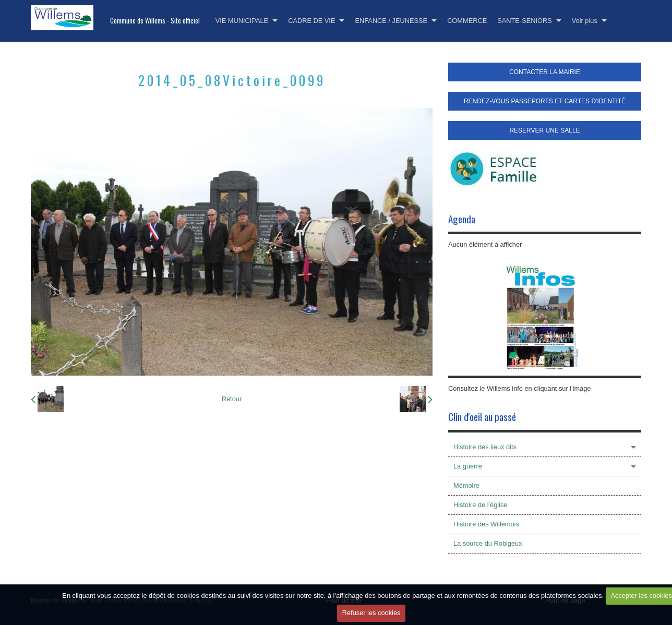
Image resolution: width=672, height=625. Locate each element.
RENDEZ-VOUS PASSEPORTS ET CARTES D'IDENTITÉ (545, 101)
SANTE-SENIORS (525, 21)
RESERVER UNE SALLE (544, 130)
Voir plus (585, 21)
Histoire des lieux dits (485, 447)
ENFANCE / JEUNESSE (391, 21)
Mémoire (466, 485)
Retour (232, 399)
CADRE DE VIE (311, 21)
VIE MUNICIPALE (242, 21)
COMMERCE (467, 21)
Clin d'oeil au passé (482, 417)
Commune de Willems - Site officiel (155, 21)
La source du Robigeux (488, 543)
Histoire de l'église (480, 505)
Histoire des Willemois (486, 524)
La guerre (468, 466)
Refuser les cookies (371, 613)
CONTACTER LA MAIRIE (545, 72)
